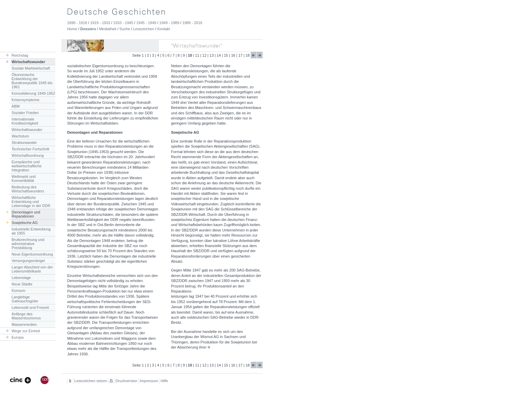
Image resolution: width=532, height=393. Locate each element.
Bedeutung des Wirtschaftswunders (28, 189)
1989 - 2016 (192, 23)
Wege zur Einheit (26, 331)
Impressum (149, 381)
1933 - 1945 (123, 23)
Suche (125, 29)
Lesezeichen (144, 29)
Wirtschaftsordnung (28, 155)
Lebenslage (21, 278)
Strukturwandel (24, 143)
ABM (16, 106)
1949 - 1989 (169, 23)
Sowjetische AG (25, 223)
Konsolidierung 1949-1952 (33, 93)
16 (233, 55)
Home (72, 29)
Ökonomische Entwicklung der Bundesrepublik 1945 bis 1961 (32, 81)
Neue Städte (22, 284)
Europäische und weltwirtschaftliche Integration (27, 166)
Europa (17, 337)
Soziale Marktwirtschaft (31, 68)
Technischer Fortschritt (30, 149)
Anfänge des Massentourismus (26, 316)
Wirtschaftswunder (28, 62)
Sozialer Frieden (25, 113)
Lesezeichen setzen (91, 381)
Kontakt (163, 29)
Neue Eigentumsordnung (32, 254)
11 (197, 55)
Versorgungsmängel (28, 261)
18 (248, 55)
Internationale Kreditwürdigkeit (25, 121)
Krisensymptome (25, 100)
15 (226, 55)
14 (219, 55)
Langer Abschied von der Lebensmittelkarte (32, 269)
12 (204, 55)
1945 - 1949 (146, 23)
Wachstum (20, 136)
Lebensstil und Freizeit (30, 307)
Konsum (18, 291)
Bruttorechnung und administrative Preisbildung (28, 244)
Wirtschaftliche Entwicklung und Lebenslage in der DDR (31, 202)
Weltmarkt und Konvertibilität (24, 179)
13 (212, 55)
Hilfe (164, 381)
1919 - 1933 (100, 23)
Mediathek (108, 29)
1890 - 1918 (77, 23)
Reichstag (20, 55)
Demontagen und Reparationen (26, 214)
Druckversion (126, 381)
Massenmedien (24, 324)
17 (240, 55)
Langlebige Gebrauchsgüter (25, 299)
